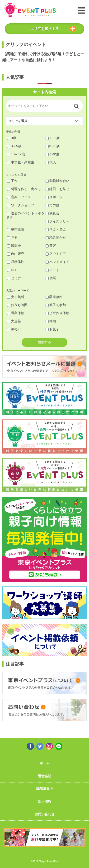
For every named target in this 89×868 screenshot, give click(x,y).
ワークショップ (21, 205)
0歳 (12, 138)
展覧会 (52, 213)
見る (12, 237)
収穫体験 (16, 262)
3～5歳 (14, 146)
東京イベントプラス (30, 10)
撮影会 (14, 246)
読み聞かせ (56, 237)
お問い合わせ (45, 814)
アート (52, 270)
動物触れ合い (57, 181)
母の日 (14, 329)
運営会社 (45, 776)
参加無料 (16, 297)
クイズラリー (57, 221)
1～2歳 (53, 138)
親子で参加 (56, 305)
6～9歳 (53, 146)
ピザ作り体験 (57, 313)
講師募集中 (45, 789)
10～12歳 (16, 154)
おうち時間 (17, 305)
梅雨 (51, 321)
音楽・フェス (19, 197)
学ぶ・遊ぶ (56, 229)
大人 (51, 162)
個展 (51, 278)
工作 (12, 181)
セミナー (16, 278)
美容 (51, 246)
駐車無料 (54, 297)
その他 (52, 205)
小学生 (52, 154)
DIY (12, 270)
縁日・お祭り (57, 189)
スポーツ (54, 197)
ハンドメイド (57, 262)
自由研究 (16, 254)
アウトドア (56, 254)
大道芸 (14, 321)
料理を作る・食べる (24, 189)
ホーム (45, 763)
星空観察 (16, 229)
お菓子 (52, 329)
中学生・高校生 (21, 162)
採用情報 (45, 802)
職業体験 (16, 313)
